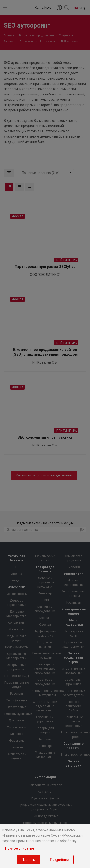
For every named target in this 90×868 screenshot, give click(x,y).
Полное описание (20, 848)
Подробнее (59, 860)
